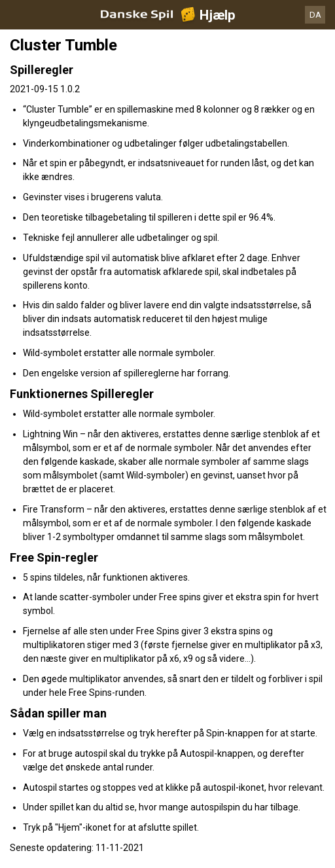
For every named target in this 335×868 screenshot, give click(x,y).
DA (315, 15)
